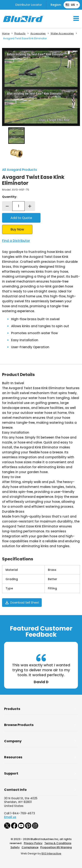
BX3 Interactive (51, 853)
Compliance (30, 847)
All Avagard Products (20, 170)
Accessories (38, 34)
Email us (10, 817)
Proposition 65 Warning (56, 847)
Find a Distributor (16, 241)
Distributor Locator (29, 5)
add (30, 206)
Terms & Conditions (58, 843)
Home (6, 34)
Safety (15, 847)
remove (7, 206)
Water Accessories (62, 34)
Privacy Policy (33, 843)
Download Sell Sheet (22, 603)
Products (20, 34)
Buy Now (17, 229)
